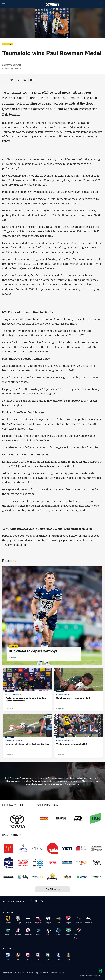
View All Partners (53, 889)
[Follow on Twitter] (36, 901)
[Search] (101, 4)
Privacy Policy (19, 973)
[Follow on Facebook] (30, 901)
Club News (8, 44)
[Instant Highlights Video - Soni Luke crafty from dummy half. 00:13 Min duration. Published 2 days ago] (78, 690)
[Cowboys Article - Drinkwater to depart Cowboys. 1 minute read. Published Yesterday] (52, 615)
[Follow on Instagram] (42, 901)
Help (37, 973)
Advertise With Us (57, 973)
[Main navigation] (4, 4)
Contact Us (45, 973)
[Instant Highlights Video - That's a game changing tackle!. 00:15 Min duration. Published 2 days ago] (78, 736)
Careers (30, 973)
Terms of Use (7, 973)
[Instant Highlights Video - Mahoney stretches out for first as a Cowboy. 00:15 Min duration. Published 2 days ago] (28, 736)
